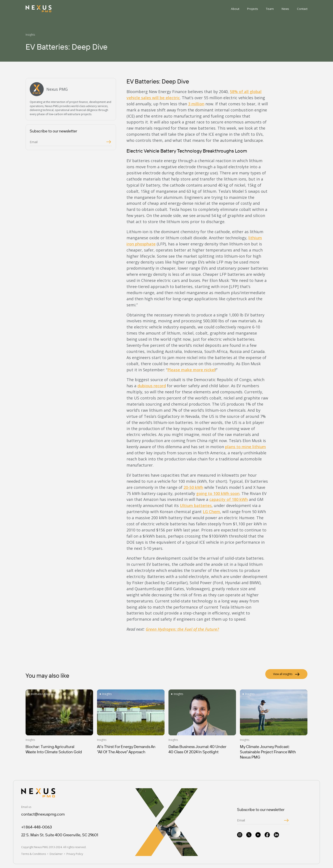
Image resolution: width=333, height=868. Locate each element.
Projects (253, 9)
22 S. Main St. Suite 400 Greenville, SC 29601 (60, 835)
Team (270, 9)
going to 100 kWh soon (218, 493)
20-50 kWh (193, 487)
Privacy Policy (75, 854)
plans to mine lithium (245, 447)
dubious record (152, 386)
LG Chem (211, 512)
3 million (196, 104)
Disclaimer (56, 854)
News (285, 9)
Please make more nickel (191, 370)
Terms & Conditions (34, 854)
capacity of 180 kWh (229, 499)
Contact (302, 9)
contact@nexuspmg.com (43, 814)
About (235, 9)
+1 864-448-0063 (36, 827)
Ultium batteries (196, 505)
